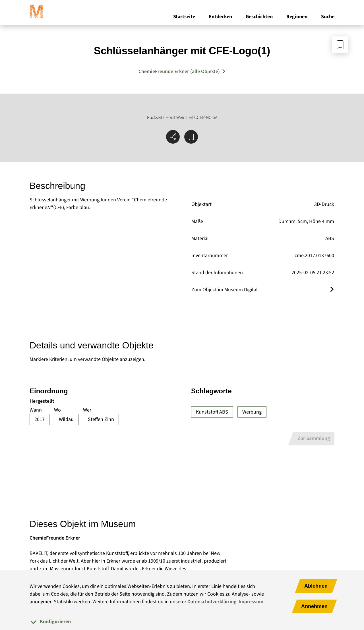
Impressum (251, 602)
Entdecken (220, 17)
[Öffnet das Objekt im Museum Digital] (332, 290)
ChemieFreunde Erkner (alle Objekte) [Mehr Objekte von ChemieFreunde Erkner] (179, 72)
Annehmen (314, 606)
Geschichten (259, 17)
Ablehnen (316, 586)
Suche (328, 17)
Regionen (297, 17)
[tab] (182, 622)
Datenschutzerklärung (212, 602)
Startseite (184, 17)
